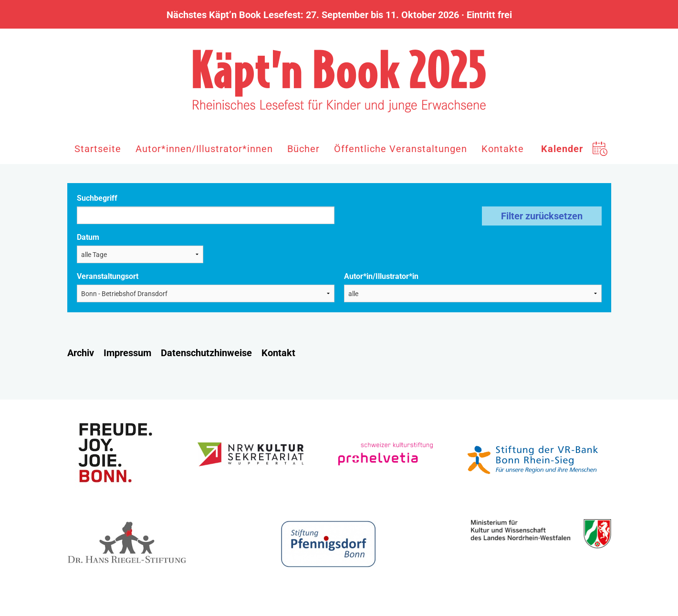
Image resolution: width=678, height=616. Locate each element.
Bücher (303, 149)
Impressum (127, 353)
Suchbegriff (97, 198)
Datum (88, 237)
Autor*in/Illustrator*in (381, 276)
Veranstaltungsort (108, 276)
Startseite (98, 149)
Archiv (81, 353)
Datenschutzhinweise (206, 353)
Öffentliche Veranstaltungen (401, 149)
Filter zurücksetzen (542, 216)
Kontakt (278, 353)
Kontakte (503, 149)
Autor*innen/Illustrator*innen (204, 149)
